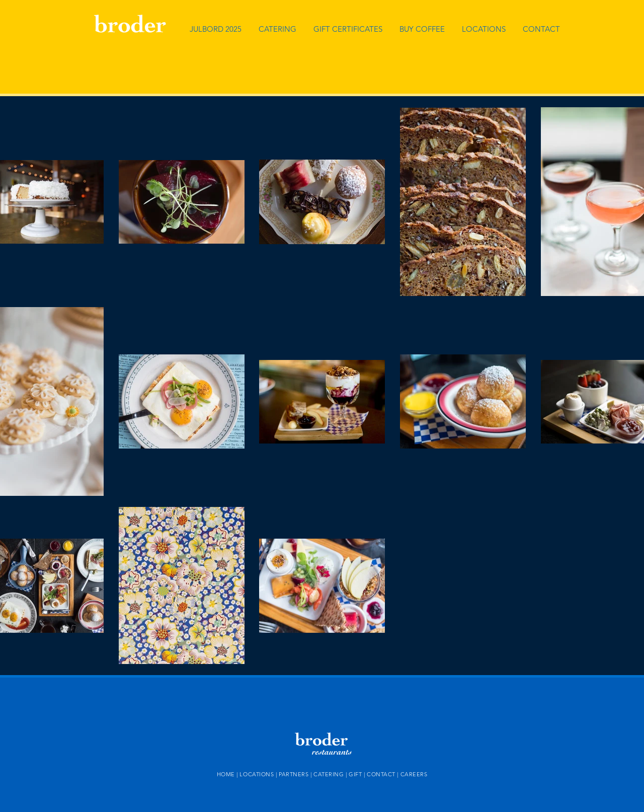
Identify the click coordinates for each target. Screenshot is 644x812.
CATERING (329, 774)
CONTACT (382, 774)
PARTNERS (294, 774)
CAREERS (414, 774)
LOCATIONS (257, 774)
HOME (226, 774)
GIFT (355, 774)
